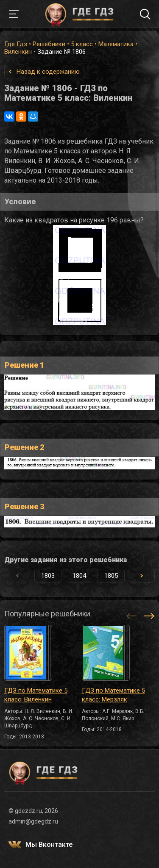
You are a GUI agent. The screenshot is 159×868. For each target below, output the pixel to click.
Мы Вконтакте (49, 844)
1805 (111, 576)
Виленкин (18, 52)
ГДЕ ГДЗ (80, 14)
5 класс (82, 44)
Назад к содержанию (48, 72)
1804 (79, 576)
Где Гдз (16, 44)
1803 (48, 576)
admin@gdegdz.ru (33, 821)
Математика (116, 44)
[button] (142, 576)
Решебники (49, 44)
